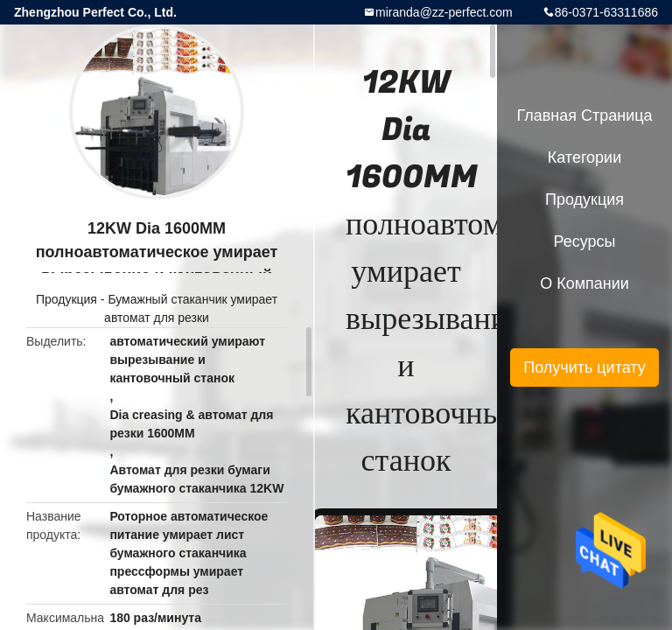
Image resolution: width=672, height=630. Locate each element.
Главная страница (584, 115)
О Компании (584, 283)
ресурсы (585, 241)
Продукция (66, 299)
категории (584, 157)
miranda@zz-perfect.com (444, 12)
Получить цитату (584, 367)
